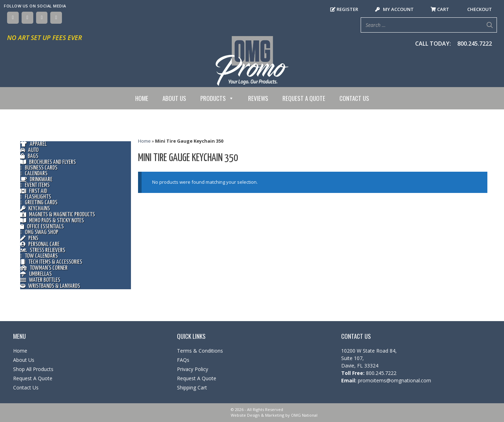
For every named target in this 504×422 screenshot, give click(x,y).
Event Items (35, 186)
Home (142, 98)
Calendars (34, 174)
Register (344, 9)
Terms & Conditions (200, 351)
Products (217, 98)
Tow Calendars (39, 256)
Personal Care (40, 244)
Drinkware (36, 180)
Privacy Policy (193, 369)
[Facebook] (13, 18)
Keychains (35, 209)
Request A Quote (304, 98)
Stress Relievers (43, 250)
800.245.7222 (475, 44)
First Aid (34, 191)
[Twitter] (27, 18)
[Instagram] (42, 18)
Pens (29, 238)
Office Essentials (42, 227)
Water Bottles (40, 280)
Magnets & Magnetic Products (58, 215)
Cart (440, 9)
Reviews (258, 98)
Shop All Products (33, 369)
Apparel (33, 144)
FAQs (183, 360)
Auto (29, 150)
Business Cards (39, 168)
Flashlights (36, 197)
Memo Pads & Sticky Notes (52, 221)
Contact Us (354, 98)
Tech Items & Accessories (51, 262)
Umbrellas (36, 274)
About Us (174, 98)
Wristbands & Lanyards (50, 286)
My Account (394, 9)
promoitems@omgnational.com (394, 380)
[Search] (489, 25)
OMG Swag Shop (39, 233)
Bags (29, 156)
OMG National (304, 415)
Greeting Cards (39, 203)
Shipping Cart (192, 387)
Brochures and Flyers (48, 162)
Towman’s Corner (44, 268)
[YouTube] (56, 18)
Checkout (479, 9)
